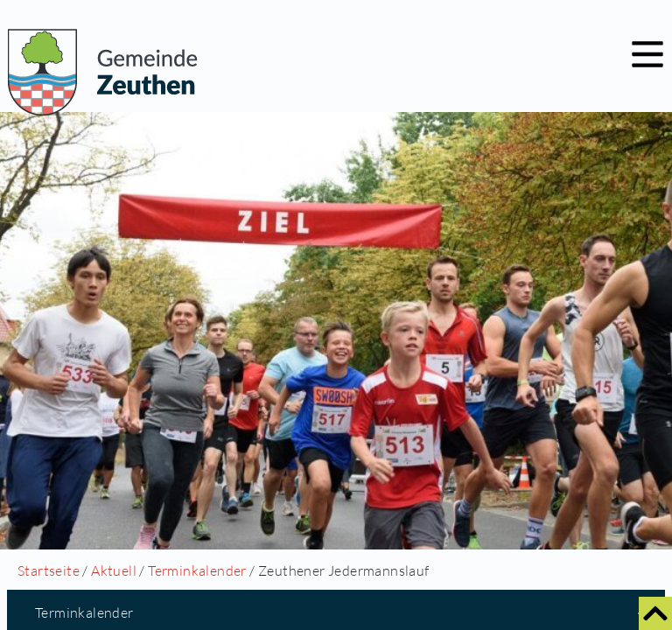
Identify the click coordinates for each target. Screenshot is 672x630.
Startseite (49, 570)
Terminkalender (197, 570)
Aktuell (114, 570)
